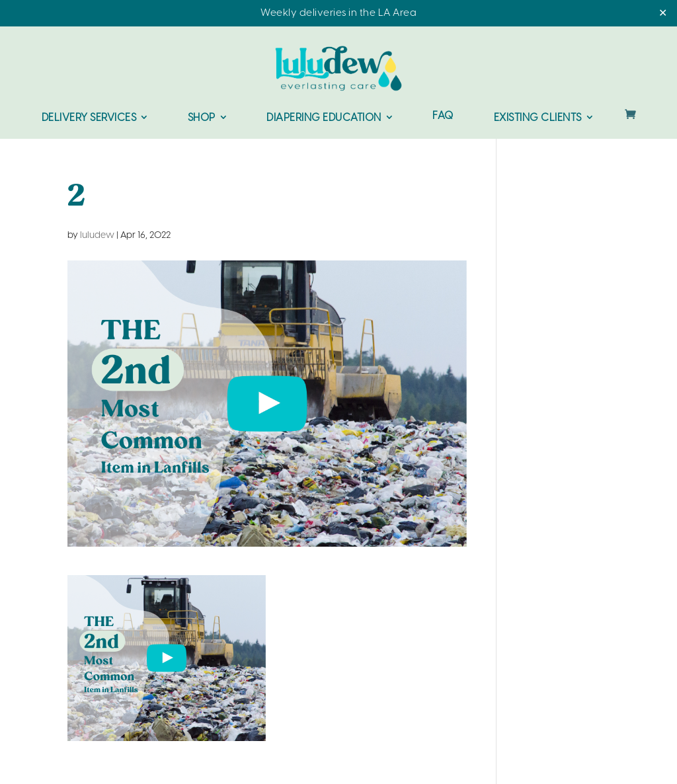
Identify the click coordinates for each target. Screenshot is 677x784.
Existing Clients (538, 118)
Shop (202, 118)
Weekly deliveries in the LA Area (338, 13)
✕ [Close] (663, 14)
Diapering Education (324, 118)
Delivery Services (89, 118)
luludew (97, 236)
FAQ (443, 117)
